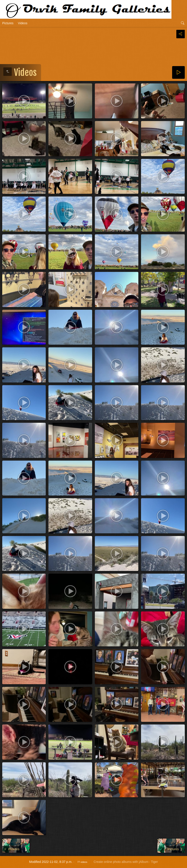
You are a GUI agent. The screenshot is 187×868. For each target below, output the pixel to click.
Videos (23, 23)
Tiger (154, 862)
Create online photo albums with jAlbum (121, 862)
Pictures (8, 23)
